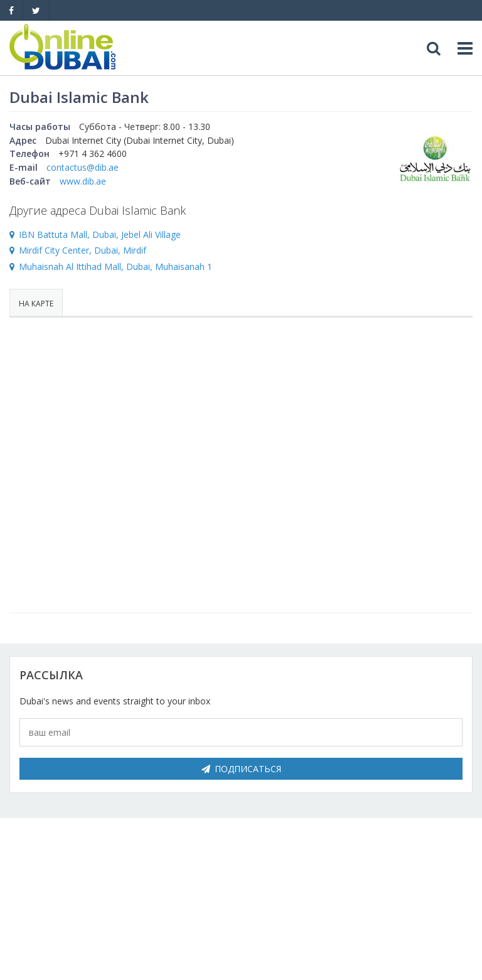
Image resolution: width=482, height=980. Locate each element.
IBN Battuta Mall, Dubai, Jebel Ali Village (100, 234)
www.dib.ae (83, 181)
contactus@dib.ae (83, 167)
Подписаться (241, 769)
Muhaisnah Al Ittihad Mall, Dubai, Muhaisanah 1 (115, 267)
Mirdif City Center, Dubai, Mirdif (83, 250)
